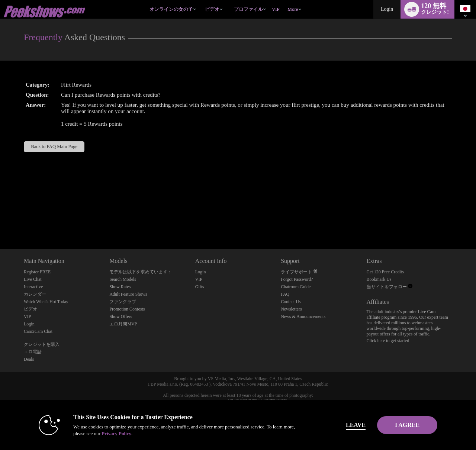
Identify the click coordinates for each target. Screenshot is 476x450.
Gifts (200, 287)
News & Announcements (303, 316)
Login (387, 9)
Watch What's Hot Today (46, 302)
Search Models (123, 279)
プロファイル (248, 9)
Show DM (0, 221)
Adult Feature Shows (128, 294)
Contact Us (291, 302)
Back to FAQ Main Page (54, 147)
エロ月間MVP (123, 324)
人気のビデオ (201, 0)
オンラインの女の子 (171, 9)
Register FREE (37, 272)
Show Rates (120, 287)
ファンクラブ (123, 302)
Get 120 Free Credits (385, 272)
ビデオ (212, 9)
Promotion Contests (127, 309)
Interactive (33, 287)
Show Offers (121, 316)
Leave (342, 425)
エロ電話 (33, 352)
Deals (29, 359)
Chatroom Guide (296, 287)
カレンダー (35, 294)
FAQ (285, 294)
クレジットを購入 (42, 344)
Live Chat (33, 279)
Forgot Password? (297, 279)
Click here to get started (388, 341)
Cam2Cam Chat (38, 331)
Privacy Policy (103, 433)
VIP (276, 9)
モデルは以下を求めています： (141, 272)
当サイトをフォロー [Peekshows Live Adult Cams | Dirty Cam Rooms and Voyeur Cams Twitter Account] (390, 287)
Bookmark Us (379, 279)
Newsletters (291, 309)
